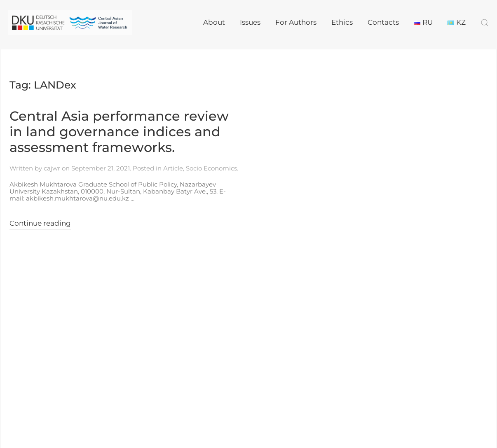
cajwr (52, 168)
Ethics (342, 22)
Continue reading (40, 223)
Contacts (383, 22)
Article (173, 168)
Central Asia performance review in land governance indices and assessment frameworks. (119, 132)
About (214, 22)
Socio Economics (211, 168)
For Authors (296, 22)
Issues (250, 22)
